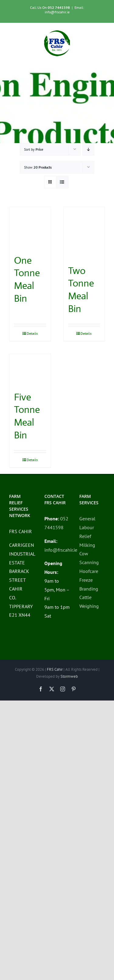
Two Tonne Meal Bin (81, 290)
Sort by (34, 149)
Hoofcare (89, 571)
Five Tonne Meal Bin (27, 416)
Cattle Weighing (89, 602)
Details (32, 333)
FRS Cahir (55, 669)
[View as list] (62, 182)
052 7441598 (59, 7)
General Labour (87, 523)
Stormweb (69, 676)
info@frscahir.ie (61, 550)
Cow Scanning (89, 558)
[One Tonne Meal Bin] (30, 228)
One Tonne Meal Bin (27, 279)
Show (38, 167)
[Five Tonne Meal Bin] (30, 369)
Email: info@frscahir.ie (64, 10)
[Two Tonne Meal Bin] (84, 233)
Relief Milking (87, 541)
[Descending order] (88, 149)
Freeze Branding (89, 584)
